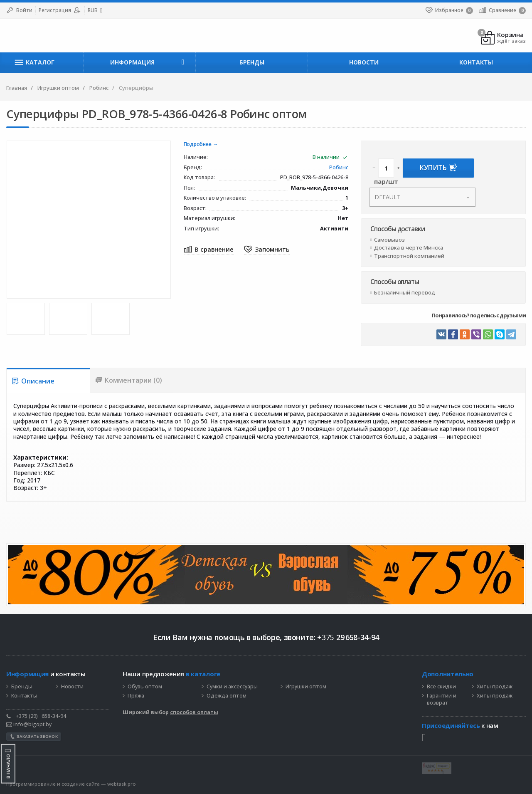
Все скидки (441, 687)
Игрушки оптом (306, 687)
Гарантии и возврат (442, 699)
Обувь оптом (145, 687)
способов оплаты (194, 712)
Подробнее (198, 145)
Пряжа (136, 696)
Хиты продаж (495, 687)
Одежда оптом (227, 696)
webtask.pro (122, 784)
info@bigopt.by (29, 724)
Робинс (339, 168)
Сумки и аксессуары (232, 687)
